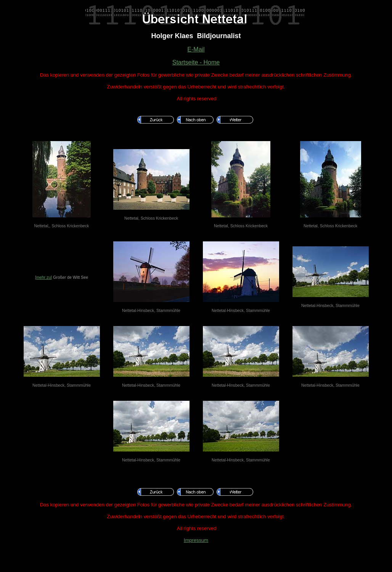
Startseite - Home (196, 62)
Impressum (196, 540)
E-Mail (196, 49)
